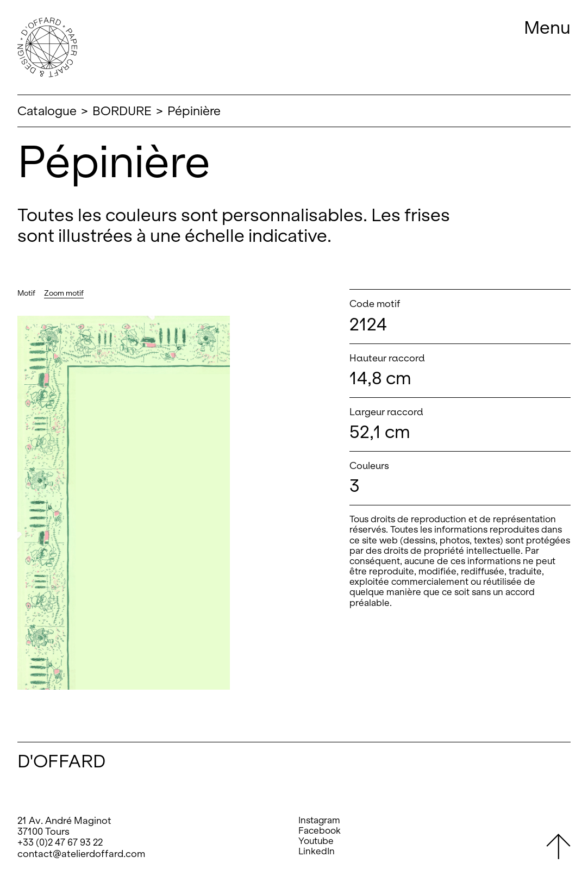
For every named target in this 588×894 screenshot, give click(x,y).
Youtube (316, 841)
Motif (26, 293)
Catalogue (47, 111)
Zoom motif (64, 293)
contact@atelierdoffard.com (81, 854)
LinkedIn (317, 851)
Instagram (319, 820)
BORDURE (122, 111)
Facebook (320, 831)
